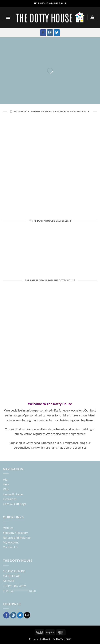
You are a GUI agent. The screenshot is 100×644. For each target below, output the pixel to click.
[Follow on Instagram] (50, 33)
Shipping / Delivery (15, 533)
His (5, 479)
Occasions (10, 499)
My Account (11, 542)
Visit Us (8, 528)
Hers (6, 484)
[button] (8, 17)
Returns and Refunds (17, 537)
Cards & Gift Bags (14, 504)
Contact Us (10, 547)
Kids (6, 489)
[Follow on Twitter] (57, 33)
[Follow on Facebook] (43, 33)
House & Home (13, 494)
